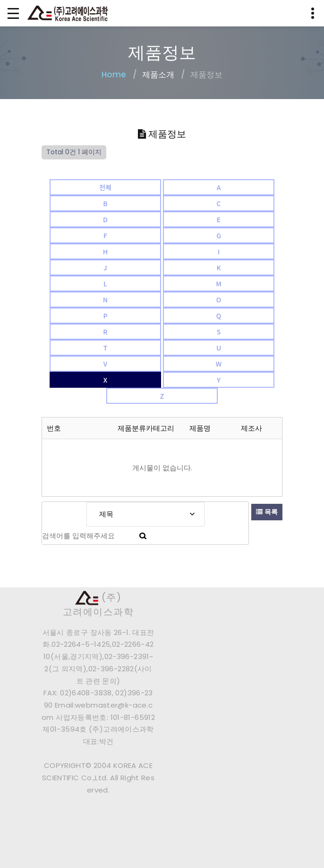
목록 (267, 512)
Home (114, 75)
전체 (105, 187)
